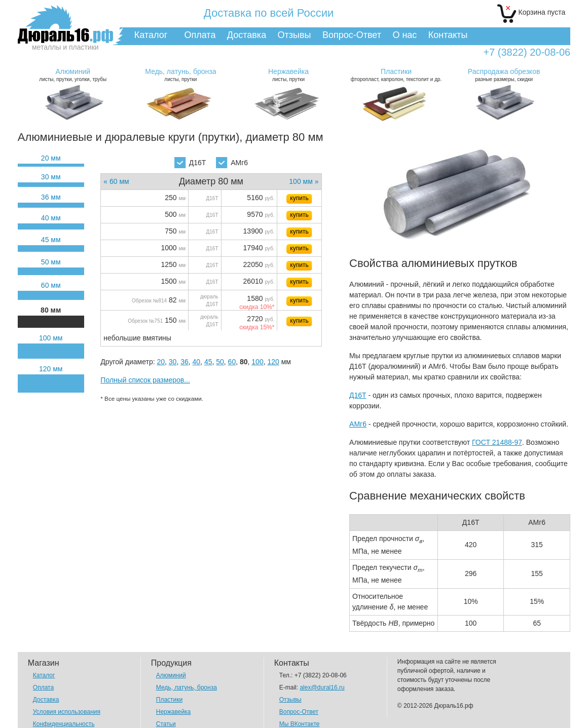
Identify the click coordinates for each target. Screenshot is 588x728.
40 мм (51, 218)
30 (173, 362)
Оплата (200, 35)
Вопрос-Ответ (352, 35)
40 (197, 362)
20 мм (51, 158)
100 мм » (304, 181)
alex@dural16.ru (322, 687)
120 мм (51, 369)
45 (208, 362)
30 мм (51, 177)
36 (185, 362)
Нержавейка (174, 712)
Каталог (151, 35)
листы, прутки (180, 75)
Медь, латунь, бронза (187, 687)
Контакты (448, 35)
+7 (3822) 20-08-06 (527, 52)
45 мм (51, 240)
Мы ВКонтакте (300, 724)
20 (161, 362)
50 (220, 362)
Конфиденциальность (64, 724)
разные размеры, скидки (504, 75)
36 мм (51, 197)
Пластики (169, 700)
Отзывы (295, 35)
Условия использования (67, 712)
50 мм (51, 262)
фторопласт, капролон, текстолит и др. (396, 75)
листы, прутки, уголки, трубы (73, 75)
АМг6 (232, 163)
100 (257, 362)
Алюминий (171, 675)
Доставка (247, 35)
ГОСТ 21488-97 (497, 442)
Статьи (166, 724)
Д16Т (190, 163)
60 (232, 362)
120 (273, 362)
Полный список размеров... (145, 380)
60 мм (51, 285)
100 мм (51, 338)
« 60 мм (116, 181)
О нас (405, 35)
